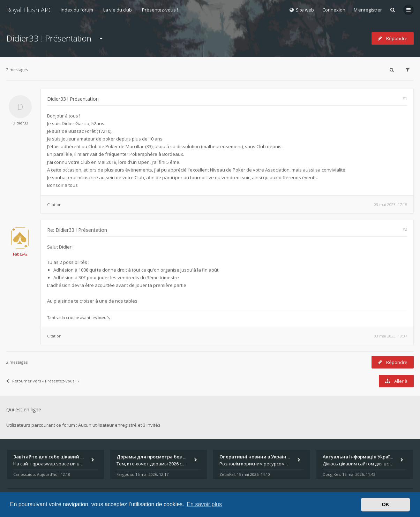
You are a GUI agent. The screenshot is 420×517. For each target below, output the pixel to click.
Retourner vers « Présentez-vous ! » (43, 381)
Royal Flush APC (29, 10)
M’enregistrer (368, 10)
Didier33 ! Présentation (49, 38)
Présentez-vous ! (160, 10)
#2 (405, 229)
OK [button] (385, 504)
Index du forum (77, 10)
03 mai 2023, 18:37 (391, 336)
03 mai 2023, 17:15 (391, 204)
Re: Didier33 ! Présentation (77, 230)
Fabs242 (20, 254)
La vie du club (118, 10)
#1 (405, 98)
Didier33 (20, 123)
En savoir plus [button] (204, 504)
